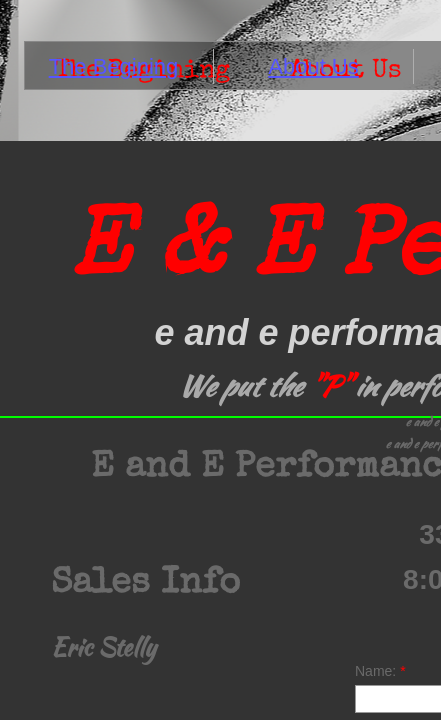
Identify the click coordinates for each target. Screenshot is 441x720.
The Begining (114, 66)
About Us (313, 66)
